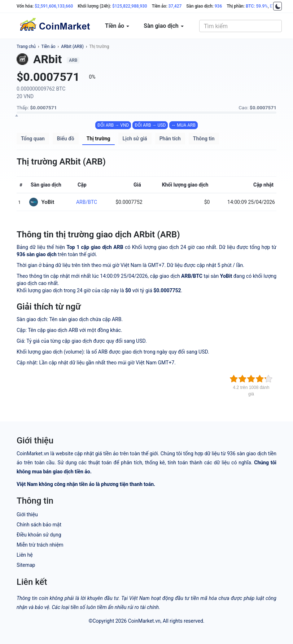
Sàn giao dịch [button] (164, 26)
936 (218, 6)
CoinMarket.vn (144, 621)
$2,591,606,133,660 (54, 6)
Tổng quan (33, 139)
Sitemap (26, 565)
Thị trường (99, 47)
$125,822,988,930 (130, 6)
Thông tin (204, 139)
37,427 (175, 6)
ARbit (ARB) (72, 47)
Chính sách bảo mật (39, 525)
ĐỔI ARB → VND (113, 125)
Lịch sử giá (135, 139)
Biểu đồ (66, 139)
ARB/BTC (87, 202)
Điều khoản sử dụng (39, 535)
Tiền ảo (48, 47)
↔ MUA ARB (183, 125)
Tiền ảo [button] (117, 26)
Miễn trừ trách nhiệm (40, 545)
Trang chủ (26, 47)
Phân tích (170, 139)
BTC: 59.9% (257, 6)
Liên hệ (25, 555)
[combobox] (240, 26)
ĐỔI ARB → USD (150, 125)
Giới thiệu (27, 514)
